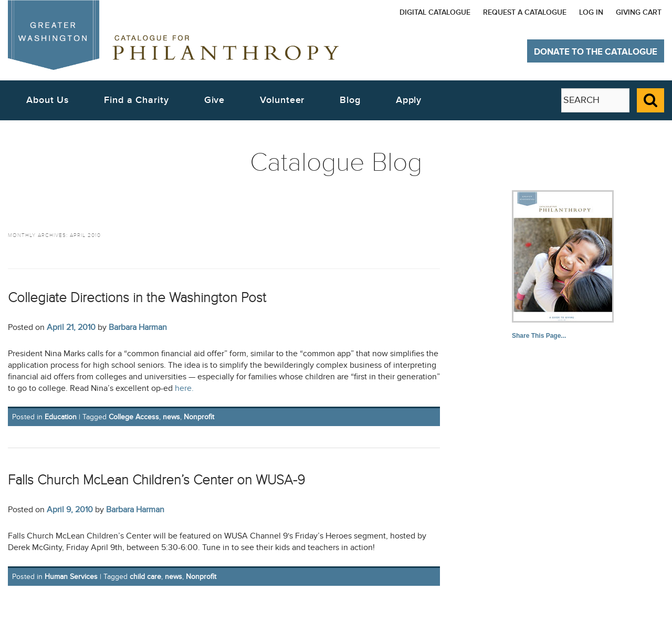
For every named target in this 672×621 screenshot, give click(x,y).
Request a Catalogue (525, 12)
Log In (591, 12)
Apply (409, 100)
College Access (134, 417)
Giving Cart (639, 12)
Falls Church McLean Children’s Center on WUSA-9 (156, 480)
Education (61, 417)
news (171, 417)
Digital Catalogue (435, 12)
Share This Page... (539, 336)
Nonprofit (199, 417)
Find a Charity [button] (136, 100)
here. (184, 389)
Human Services (71, 577)
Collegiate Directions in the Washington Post (137, 298)
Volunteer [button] (282, 100)
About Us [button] (48, 100)
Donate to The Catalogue (596, 52)
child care (145, 577)
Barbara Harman (138, 327)
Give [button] (215, 100)
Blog (350, 100)
